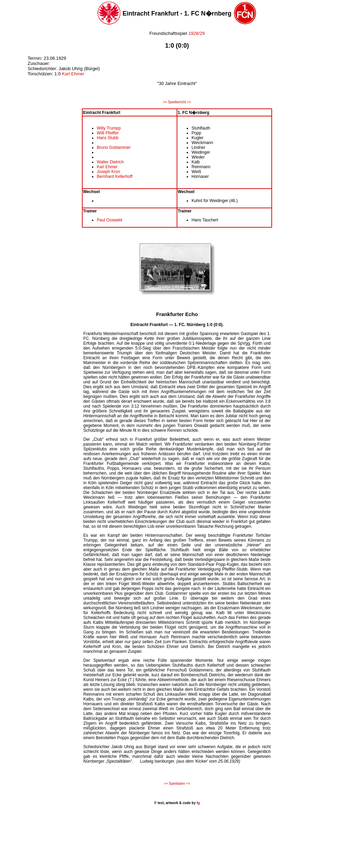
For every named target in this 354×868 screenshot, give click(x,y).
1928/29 (197, 33)
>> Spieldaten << (177, 784)
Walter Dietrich (110, 162)
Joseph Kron (108, 172)
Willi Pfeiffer (108, 133)
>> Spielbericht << (177, 102)
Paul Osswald (109, 220)
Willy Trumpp (109, 128)
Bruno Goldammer (114, 147)
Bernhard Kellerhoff (115, 177)
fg (198, 803)
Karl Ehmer (73, 74)
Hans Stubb (108, 138)
